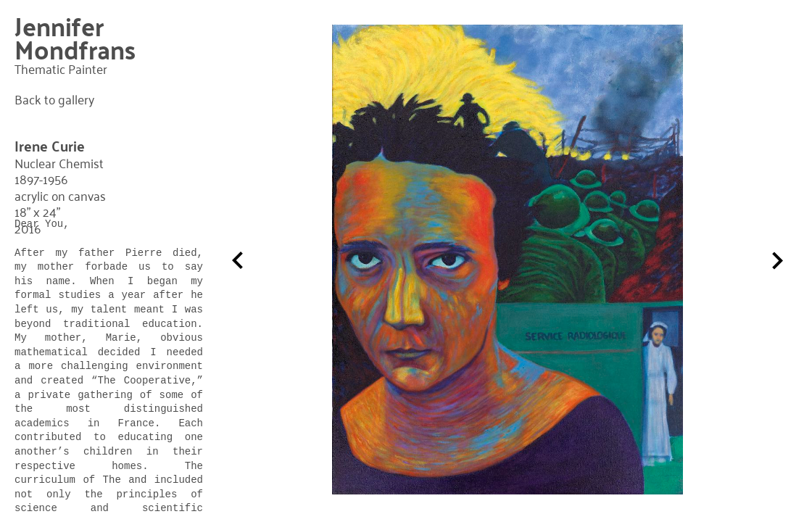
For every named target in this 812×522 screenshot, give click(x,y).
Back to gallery (54, 99)
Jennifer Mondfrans (75, 37)
